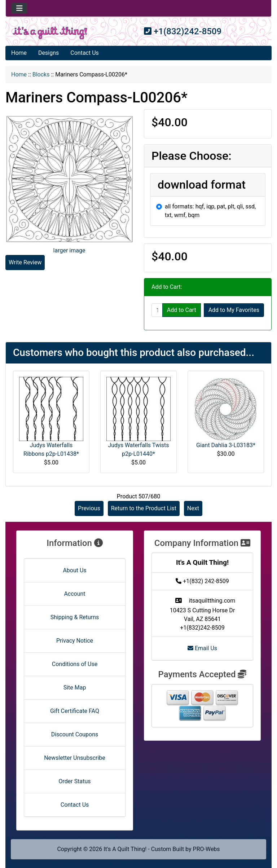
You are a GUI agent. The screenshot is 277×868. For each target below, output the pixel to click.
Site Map (75, 688)
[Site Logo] (50, 33)
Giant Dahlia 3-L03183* (226, 445)
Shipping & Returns (75, 617)
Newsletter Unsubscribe (75, 758)
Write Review (25, 262)
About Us (74, 570)
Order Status (75, 781)
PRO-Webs (206, 849)
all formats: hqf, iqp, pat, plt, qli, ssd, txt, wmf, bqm (210, 211)
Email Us (202, 648)
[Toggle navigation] (19, 8)
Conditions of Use (75, 664)
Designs (49, 53)
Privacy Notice (75, 641)
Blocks (41, 74)
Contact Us (85, 53)
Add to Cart (182, 310)
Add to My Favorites (234, 310)
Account (74, 594)
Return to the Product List (144, 508)
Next (193, 508)
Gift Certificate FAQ (75, 711)
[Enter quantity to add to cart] (157, 310)
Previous (89, 508)
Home (19, 53)
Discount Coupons (75, 734)
